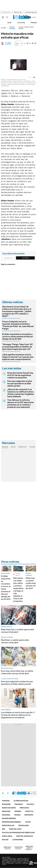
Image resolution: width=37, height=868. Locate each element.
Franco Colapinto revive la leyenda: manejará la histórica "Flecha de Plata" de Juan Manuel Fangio (18, 325)
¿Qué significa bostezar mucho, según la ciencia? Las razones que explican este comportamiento (18, 357)
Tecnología (23, 825)
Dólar (10, 23)
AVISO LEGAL (7, 836)
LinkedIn (18, 793)
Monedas (5, 447)
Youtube (23, 793)
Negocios (6, 811)
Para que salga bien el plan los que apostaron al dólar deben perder (20, 383)
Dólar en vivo (18, 12)
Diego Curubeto (8, 43)
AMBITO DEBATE (30, 848)
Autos (28, 822)
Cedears (32, 447)
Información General (12, 822)
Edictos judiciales (25, 836)
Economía (21, 23)
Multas (5, 840)
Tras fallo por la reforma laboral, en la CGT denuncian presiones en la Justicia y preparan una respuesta (21, 404)
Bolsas (13, 447)
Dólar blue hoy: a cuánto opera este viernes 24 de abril (17, 631)
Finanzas (19, 804)
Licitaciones (18, 840)
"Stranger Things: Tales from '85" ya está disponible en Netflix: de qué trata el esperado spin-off (18, 347)
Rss (4, 829)
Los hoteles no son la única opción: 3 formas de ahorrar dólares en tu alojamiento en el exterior (18, 715)
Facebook (8, 793)
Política (30, 804)
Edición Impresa (9, 818)
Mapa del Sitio (15, 829)
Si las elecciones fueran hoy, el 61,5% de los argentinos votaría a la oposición (20, 375)
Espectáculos (8, 825)
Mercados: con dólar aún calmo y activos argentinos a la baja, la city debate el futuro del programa (18, 590)
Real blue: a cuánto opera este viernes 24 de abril (15, 641)
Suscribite (25, 258)
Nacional (6, 815)
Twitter (3, 793)
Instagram (13, 793)
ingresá (34, 17)
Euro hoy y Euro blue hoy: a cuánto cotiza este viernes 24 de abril (17, 672)
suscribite (27, 17)
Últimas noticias (21, 801)
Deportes (29, 815)
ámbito (4, 28)
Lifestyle (29, 811)
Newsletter (31, 793)
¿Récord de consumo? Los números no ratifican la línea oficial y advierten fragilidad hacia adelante (21, 393)
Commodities (22, 447)
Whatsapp (29, 793)
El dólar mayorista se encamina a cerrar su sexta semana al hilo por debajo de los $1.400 (18, 337)
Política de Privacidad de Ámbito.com (18, 833)
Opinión (18, 811)
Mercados (24, 808)
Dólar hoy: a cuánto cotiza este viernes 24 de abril (31, 583)
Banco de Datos (9, 808)
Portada (6, 801)
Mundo (17, 815)
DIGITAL (8, 848)
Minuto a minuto (18, 574)
